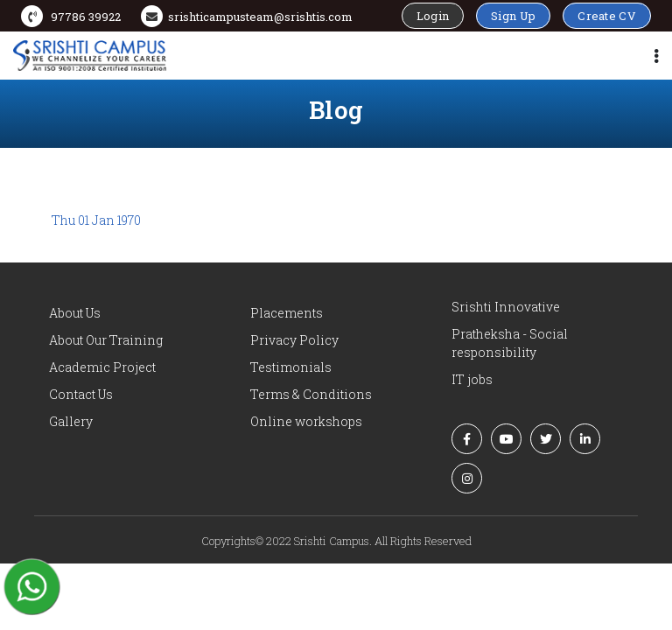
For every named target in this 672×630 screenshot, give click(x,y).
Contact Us (81, 394)
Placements (287, 313)
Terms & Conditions (311, 394)
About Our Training (106, 340)
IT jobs (472, 379)
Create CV (607, 16)
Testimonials (291, 367)
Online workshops (306, 421)
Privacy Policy (294, 340)
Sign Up (513, 16)
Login (433, 16)
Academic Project (102, 367)
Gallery (71, 421)
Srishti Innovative (506, 307)
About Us (75, 313)
